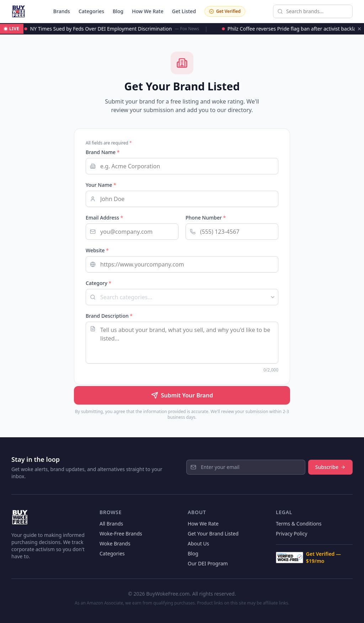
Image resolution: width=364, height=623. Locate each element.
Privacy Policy (291, 534)
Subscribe (330, 467)
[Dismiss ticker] (359, 29)
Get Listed (184, 11)
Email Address (104, 218)
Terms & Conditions (299, 524)
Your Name (101, 185)
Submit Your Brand (182, 395)
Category (98, 283)
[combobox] (182, 297)
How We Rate (148, 11)
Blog (118, 11)
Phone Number (206, 218)
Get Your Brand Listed (213, 534)
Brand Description (109, 316)
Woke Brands (115, 543)
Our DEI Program (208, 563)
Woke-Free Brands (121, 534)
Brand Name (103, 152)
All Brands (111, 524)
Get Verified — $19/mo (308, 557)
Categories (91, 11)
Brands (62, 11)
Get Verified (225, 11)
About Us (198, 543)
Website (97, 250)
